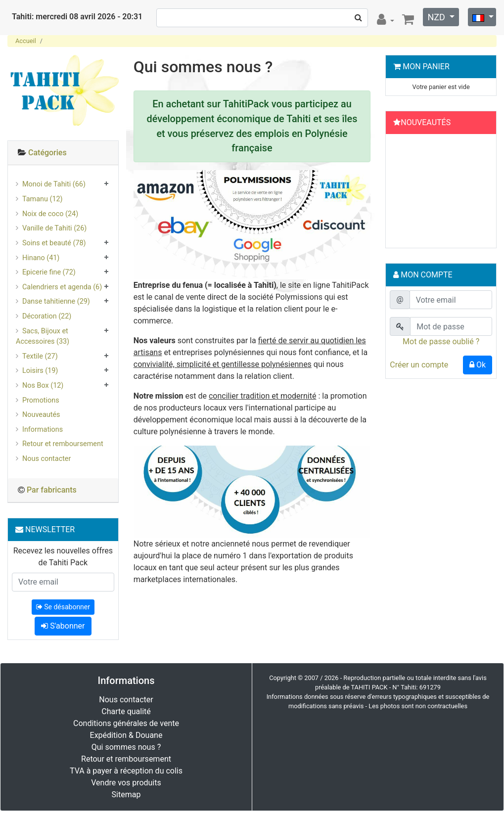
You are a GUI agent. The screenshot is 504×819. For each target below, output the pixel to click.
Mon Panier (426, 67)
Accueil (26, 41)
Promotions (41, 400)
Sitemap (126, 795)
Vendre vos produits (126, 783)
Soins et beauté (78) (54, 243)
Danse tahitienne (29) (56, 301)
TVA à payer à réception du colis (126, 771)
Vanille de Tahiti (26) (54, 228)
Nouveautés (41, 415)
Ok (478, 365)
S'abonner (63, 626)
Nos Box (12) (43, 386)
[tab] (63, 153)
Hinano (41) (41, 258)
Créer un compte (419, 365)
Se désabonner (63, 607)
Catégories (47, 153)
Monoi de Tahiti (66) (54, 184)
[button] (397, 193)
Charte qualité (126, 711)
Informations (43, 430)
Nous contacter (46, 459)
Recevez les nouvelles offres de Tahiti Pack (63, 557)
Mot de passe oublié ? (441, 341)
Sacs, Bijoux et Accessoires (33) (43, 337)
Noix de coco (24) (50, 214)
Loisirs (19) (40, 371)
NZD (437, 17)
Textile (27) (40, 356)
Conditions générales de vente (126, 723)
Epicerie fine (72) (49, 272)
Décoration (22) (47, 316)
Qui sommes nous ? (126, 747)
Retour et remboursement (63, 444)
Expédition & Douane (126, 735)
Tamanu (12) (43, 199)
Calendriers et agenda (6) (62, 287)
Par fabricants (52, 490)
